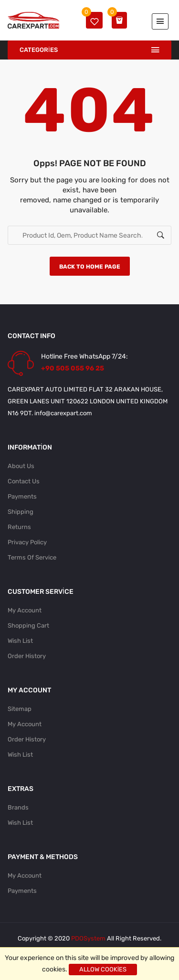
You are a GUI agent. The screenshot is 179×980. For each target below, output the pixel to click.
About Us (21, 466)
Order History (27, 656)
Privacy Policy (27, 542)
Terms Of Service (32, 557)
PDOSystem (88, 938)
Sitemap (20, 709)
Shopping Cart (28, 625)
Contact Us (24, 481)
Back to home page (90, 267)
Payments (22, 496)
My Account (25, 610)
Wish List (20, 641)
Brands (18, 807)
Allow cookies (103, 969)
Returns (19, 527)
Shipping (21, 512)
